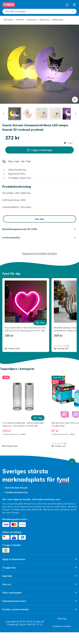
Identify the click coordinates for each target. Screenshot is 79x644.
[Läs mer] (39, 219)
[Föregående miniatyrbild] (4, 114)
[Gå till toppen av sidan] (72, 462)
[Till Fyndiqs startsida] (9, 5)
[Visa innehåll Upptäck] (39, 577)
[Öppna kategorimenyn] (74, 5)
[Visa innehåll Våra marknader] (39, 594)
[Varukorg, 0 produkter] (67, 5)
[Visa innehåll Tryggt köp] (39, 569)
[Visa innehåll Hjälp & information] (39, 560)
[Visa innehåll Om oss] (39, 585)
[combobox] (39, 11)
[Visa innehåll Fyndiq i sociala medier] (39, 611)
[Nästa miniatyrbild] (75, 114)
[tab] (15, 114)
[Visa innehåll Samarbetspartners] (39, 602)
